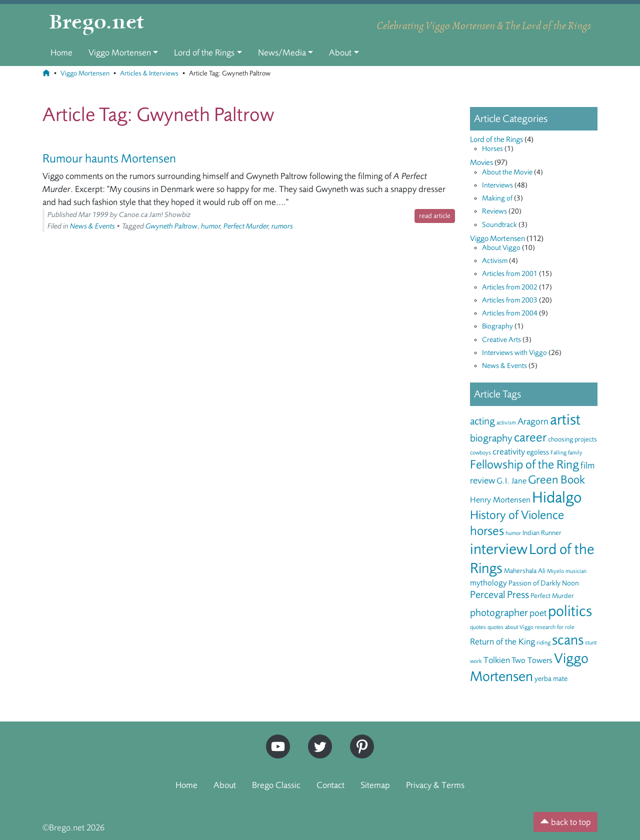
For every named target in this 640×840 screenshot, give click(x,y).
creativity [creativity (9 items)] (509, 451)
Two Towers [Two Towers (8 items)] (532, 660)
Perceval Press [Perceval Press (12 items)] (499, 595)
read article (435, 216)
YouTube (275, 739)
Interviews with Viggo (514, 353)
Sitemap (375, 785)
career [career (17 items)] (530, 437)
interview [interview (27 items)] (499, 549)
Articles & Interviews (149, 73)
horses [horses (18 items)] (487, 531)
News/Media (282, 52)
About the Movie (507, 172)
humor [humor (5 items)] (513, 533)
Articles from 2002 (510, 287)
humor (211, 226)
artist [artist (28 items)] (565, 419)
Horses (492, 149)
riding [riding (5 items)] (543, 642)
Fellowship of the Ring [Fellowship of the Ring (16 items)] (524, 464)
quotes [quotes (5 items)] (478, 627)
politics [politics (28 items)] (570, 611)
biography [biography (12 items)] (491, 438)
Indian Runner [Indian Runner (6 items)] (542, 533)
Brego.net (97, 23)
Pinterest (358, 739)
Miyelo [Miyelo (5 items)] (555, 571)
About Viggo (501, 248)
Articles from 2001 (510, 274)
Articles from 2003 (510, 300)
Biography (497, 326)
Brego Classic (276, 785)
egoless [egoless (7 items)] (538, 452)
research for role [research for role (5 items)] (555, 627)
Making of (497, 198)
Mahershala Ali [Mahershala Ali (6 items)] (525, 571)
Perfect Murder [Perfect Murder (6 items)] (552, 596)
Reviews (494, 211)
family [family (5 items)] (575, 452)
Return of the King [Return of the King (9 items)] (502, 641)
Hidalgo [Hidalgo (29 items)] (557, 497)
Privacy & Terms (435, 785)
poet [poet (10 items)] (538, 613)
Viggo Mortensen (120, 52)
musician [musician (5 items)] (576, 571)
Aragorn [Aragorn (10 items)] (533, 421)
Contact (330, 785)
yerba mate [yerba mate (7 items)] (551, 679)
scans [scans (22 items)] (568, 640)
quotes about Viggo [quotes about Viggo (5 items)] (510, 627)
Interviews (497, 185)
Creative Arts (501, 340)
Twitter (316, 739)
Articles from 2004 (510, 313)
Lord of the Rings (204, 52)
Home (61, 52)
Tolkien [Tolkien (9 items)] (497, 660)
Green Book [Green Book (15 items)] (556, 480)
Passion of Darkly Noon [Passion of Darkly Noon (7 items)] (544, 583)
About (340, 52)
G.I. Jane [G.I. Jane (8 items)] (511, 481)
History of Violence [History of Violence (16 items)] (517, 515)
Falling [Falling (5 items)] (558, 452)
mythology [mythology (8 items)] (488, 583)
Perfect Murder (246, 226)
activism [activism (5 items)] (506, 422)
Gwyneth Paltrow (171, 226)
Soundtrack (499, 225)
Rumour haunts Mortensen (109, 158)
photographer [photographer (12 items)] (499, 613)
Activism (495, 261)
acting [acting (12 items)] (482, 421)
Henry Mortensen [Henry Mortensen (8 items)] (500, 500)
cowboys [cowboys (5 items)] (480, 452)
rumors (282, 226)
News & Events (92, 226)
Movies (481, 162)
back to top (565, 822)
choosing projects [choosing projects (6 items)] (572, 439)
